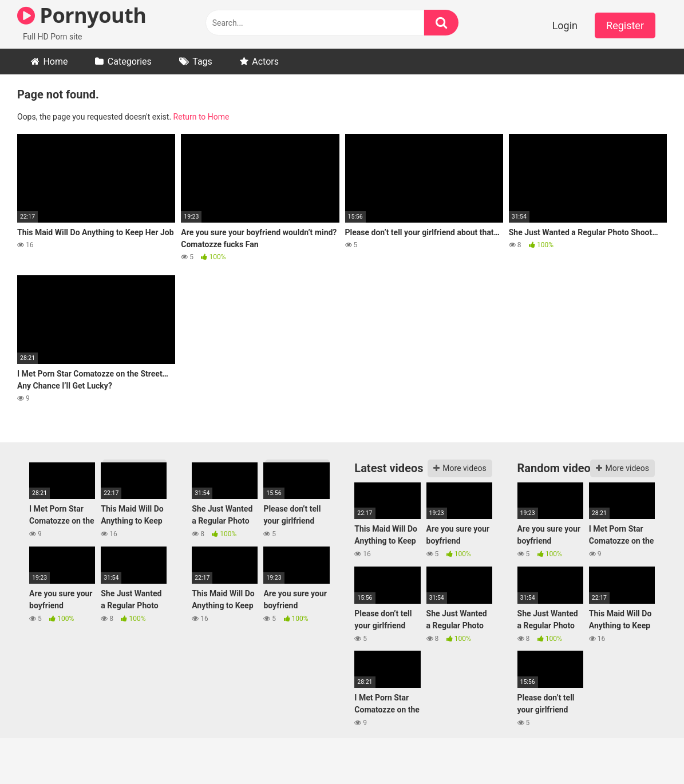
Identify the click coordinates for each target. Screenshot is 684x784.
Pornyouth (82, 15)
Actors (265, 62)
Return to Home (201, 117)
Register (625, 25)
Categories (130, 62)
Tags (202, 62)
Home (55, 62)
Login (565, 25)
